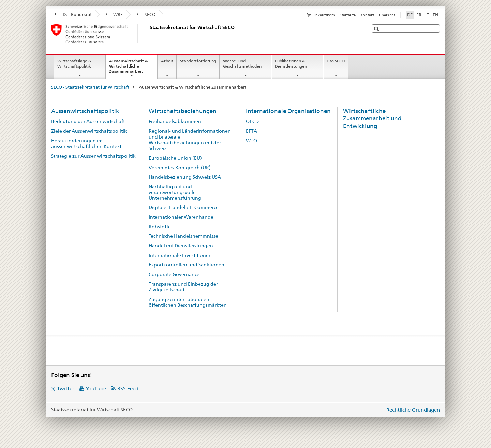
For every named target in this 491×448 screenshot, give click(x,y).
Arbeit (167, 61)
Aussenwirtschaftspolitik (85, 111)
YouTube (96, 388)
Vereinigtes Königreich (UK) (180, 168)
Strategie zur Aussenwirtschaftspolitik (93, 156)
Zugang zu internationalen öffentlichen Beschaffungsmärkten (188, 302)
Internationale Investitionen (180, 255)
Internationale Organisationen (288, 111)
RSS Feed (128, 388)
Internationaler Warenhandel (182, 217)
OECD (252, 121)
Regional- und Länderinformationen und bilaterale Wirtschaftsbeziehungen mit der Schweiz (190, 140)
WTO (251, 141)
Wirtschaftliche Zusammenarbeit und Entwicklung (372, 118)
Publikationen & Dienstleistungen (291, 63)
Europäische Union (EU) (175, 158)
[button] (377, 29)
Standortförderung (198, 61)
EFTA (251, 131)
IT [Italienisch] (427, 15)
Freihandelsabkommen (175, 121)
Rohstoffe (160, 227)
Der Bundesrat (73, 14)
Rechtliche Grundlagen (413, 410)
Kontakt (367, 15)
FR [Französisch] (419, 15)
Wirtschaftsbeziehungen (183, 111)
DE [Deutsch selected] (410, 15)
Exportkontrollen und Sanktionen (187, 265)
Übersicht (387, 15)
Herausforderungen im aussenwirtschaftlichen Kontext (86, 143)
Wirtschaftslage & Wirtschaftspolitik (74, 63)
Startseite (348, 15)
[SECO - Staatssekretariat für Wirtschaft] (148, 34)
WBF (114, 14)
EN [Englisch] (436, 15)
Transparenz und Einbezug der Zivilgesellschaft (183, 287)
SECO (146, 14)
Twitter (66, 388)
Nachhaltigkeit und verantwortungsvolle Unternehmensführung (175, 192)
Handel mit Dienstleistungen (181, 246)
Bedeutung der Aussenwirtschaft (88, 121)
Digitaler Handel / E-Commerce (184, 207)
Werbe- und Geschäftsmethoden (242, 63)
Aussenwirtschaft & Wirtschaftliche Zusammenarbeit (133, 68)
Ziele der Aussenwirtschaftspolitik (89, 131)
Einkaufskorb (324, 15)
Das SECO (336, 61)
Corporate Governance (174, 274)
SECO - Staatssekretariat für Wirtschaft (90, 87)
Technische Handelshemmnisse (183, 236)
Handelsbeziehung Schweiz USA (185, 177)
